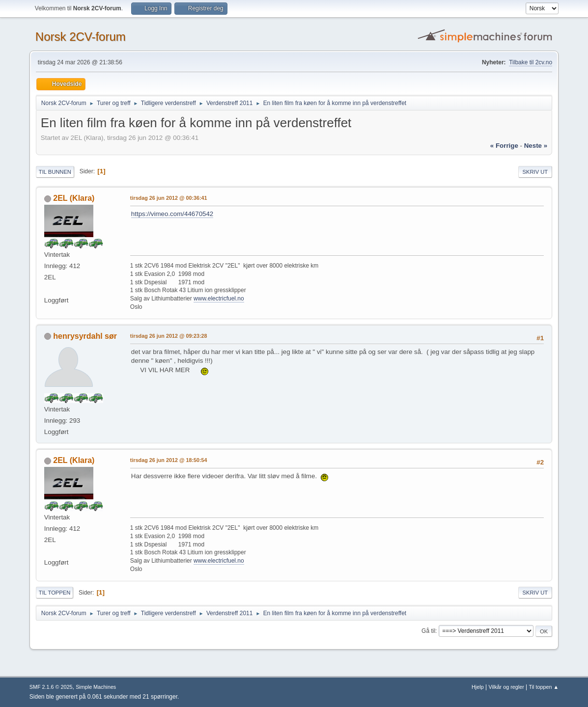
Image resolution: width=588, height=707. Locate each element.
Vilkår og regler (506, 687)
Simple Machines (96, 687)
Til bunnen (55, 172)
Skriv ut (535, 172)
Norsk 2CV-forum (81, 37)
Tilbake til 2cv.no (531, 62)
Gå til (428, 631)
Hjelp (478, 687)
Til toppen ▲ (544, 687)
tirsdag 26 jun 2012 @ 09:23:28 (169, 336)
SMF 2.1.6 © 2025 (51, 687)
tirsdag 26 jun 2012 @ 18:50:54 (169, 460)
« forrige (504, 146)
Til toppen (55, 593)
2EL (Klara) (74, 198)
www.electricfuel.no (219, 299)
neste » (536, 146)
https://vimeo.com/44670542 (172, 214)
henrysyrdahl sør (85, 336)
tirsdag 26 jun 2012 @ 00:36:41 (169, 198)
